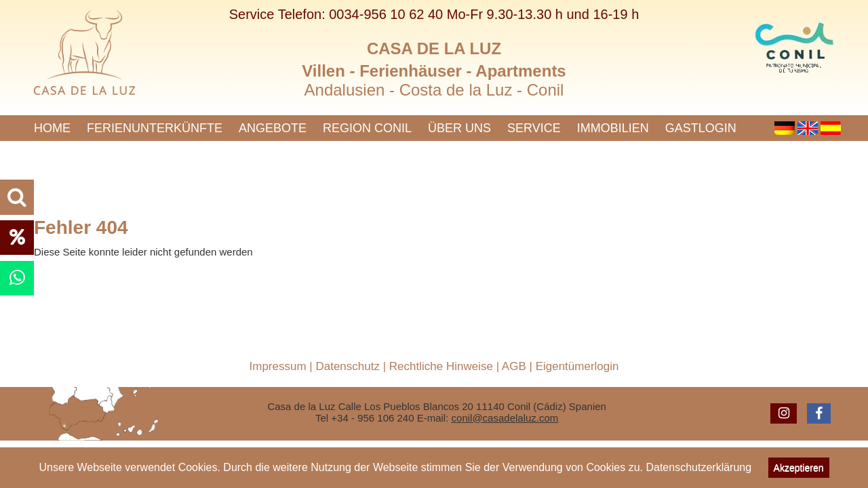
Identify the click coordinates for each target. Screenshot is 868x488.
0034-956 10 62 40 (386, 14)
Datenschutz (348, 366)
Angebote (273, 128)
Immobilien (613, 128)
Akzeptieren (799, 468)
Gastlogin (701, 128)
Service (534, 128)
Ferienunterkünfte (155, 128)
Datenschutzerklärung (698, 467)
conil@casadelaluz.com (505, 418)
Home (52, 128)
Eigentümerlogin (577, 366)
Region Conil (367, 128)
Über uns (459, 128)
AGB (514, 366)
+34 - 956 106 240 (372, 418)
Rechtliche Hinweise (441, 366)
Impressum (278, 366)
